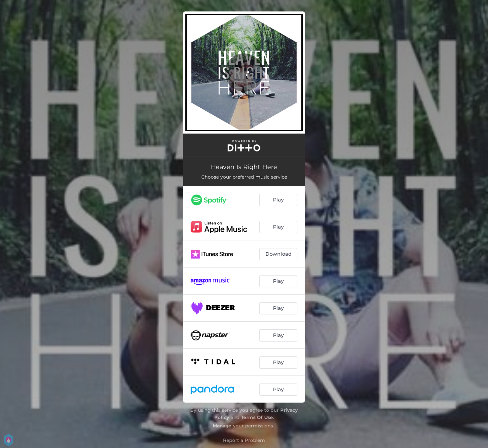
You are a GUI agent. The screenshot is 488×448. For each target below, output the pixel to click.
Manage (222, 426)
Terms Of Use (257, 417)
